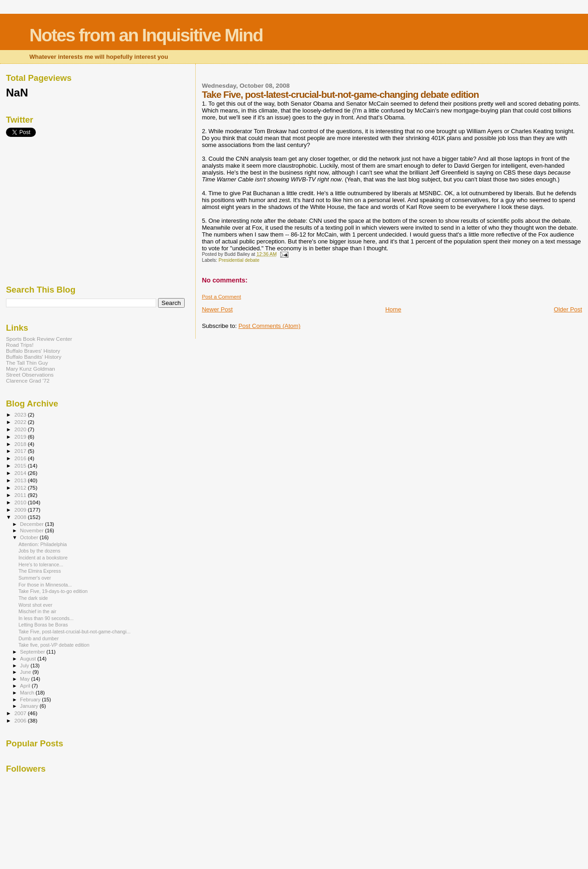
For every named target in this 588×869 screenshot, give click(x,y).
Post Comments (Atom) (269, 326)
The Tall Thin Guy (27, 363)
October (30, 537)
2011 (21, 495)
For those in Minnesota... (45, 585)
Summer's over (35, 578)
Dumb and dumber (39, 638)
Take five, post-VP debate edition (54, 645)
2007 (21, 713)
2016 (21, 458)
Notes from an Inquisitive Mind (146, 35)
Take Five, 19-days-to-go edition (53, 591)
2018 (21, 444)
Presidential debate (239, 260)
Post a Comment (221, 297)
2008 (21, 517)
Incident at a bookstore (43, 558)
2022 (21, 422)
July (25, 666)
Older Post (568, 309)
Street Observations (30, 375)
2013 (21, 480)
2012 (21, 488)
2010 (21, 502)
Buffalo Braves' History (33, 351)
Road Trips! (20, 345)
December (33, 524)
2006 (21, 720)
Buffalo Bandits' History (34, 357)
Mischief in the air (37, 611)
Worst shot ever (35, 605)
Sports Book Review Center (39, 339)
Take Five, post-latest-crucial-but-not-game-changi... (74, 632)
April (26, 686)
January (30, 706)
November (33, 530)
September (34, 652)
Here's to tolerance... (41, 564)
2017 (21, 451)
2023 (21, 415)
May (26, 679)
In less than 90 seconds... (46, 618)
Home (393, 309)
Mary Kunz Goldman (31, 369)
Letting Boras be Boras (43, 625)
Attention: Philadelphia (42, 544)
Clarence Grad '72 (28, 381)
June (26, 672)
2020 (21, 429)
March (28, 693)
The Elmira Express (40, 571)
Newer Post (217, 309)
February (31, 700)
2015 (21, 466)
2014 (21, 473)
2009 (21, 510)
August (29, 659)
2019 (21, 437)
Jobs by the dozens (39, 551)
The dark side (33, 598)
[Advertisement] (75, 211)
